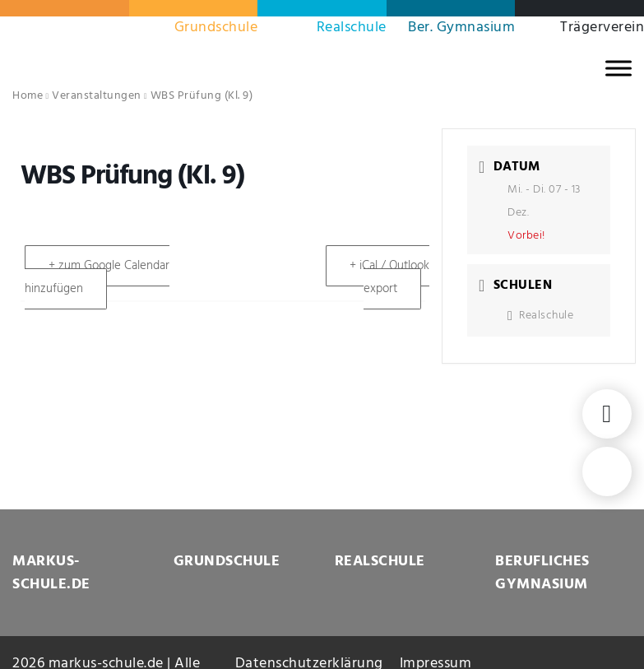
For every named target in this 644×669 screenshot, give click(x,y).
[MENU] (619, 68)
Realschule (352, 28)
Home (28, 96)
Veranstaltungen (97, 96)
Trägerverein (602, 28)
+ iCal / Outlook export (389, 277)
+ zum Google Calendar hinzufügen (97, 277)
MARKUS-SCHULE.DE (51, 573)
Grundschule (216, 28)
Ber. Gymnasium (461, 28)
